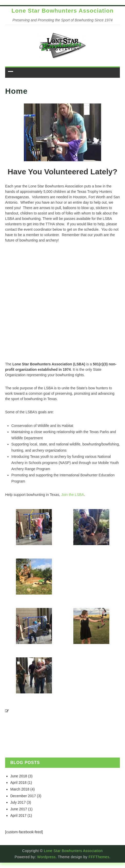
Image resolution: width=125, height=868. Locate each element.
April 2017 (18, 815)
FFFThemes (99, 857)
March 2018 (20, 789)
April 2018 (18, 783)
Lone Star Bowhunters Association (63, 11)
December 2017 (23, 796)
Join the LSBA (73, 495)
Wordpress (46, 857)
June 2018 (19, 776)
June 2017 (19, 809)
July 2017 (18, 802)
